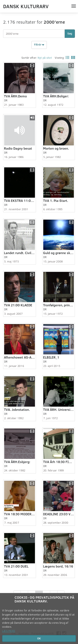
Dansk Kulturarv (26, 6)
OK (39, 638)
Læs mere (9, 631)
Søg (70, 33)
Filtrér (39, 45)
